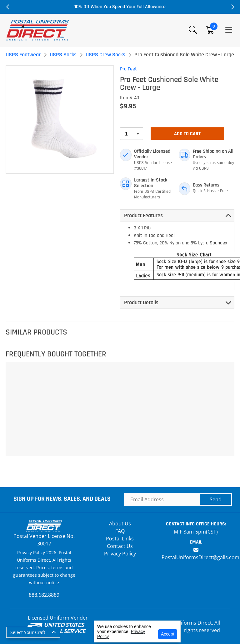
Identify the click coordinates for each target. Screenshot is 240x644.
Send (216, 499)
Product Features (143, 215)
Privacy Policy (120, 554)
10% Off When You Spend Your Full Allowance (120, 7)
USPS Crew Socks (105, 55)
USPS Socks (63, 55)
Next (232, 7)
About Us (120, 524)
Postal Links (120, 539)
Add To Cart (187, 134)
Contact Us (120, 546)
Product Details (141, 302)
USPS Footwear (23, 55)
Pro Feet (128, 69)
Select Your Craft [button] (28, 632)
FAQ (120, 531)
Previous (8, 7)
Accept (168, 634)
